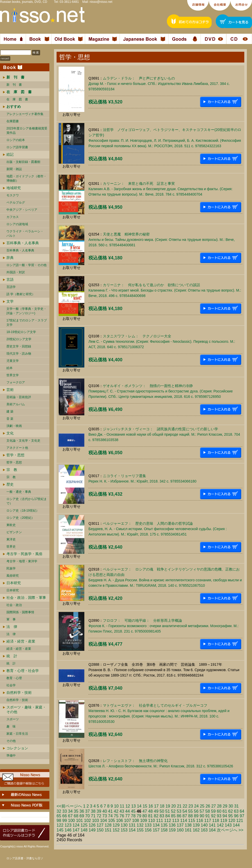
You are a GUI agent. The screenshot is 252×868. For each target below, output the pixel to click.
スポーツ (13, 719)
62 (231, 811)
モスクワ (13, 195)
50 (162, 811)
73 (105, 816)
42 (116, 811)
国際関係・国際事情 (20, 612)
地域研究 (14, 188)
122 (60, 825)
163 (204, 830)
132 (140, 825)
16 (151, 806)
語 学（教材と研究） (21, 294)
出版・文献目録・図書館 (23, 162)
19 (168, 806)
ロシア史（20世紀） (20, 518)
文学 (10, 301)
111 (160, 821)
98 (59, 821)
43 (122, 811)
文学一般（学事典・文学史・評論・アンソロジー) (26, 311)
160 (180, 830)
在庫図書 (13, 121)
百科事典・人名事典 (23, 243)
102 (88, 821)
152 (116, 830)
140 (204, 825)
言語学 (11, 287)
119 (224, 821)
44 (128, 811)
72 (99, 816)
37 (87, 811)
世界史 (11, 547)
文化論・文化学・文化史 (23, 441)
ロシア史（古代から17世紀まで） (27, 501)
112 (168, 821)
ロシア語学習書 (17, 147)
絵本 (10, 368)
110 (152, 821)
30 (231, 806)
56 (196, 811)
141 (212, 825)
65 (59, 816)
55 (191, 811)
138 (188, 825)
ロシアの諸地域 (17, 224)
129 (116, 825)
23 (191, 806)
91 (208, 816)
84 (168, 816)
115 (192, 821)
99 (65, 821)
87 (185, 816)
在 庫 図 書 (17, 99)
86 (179, 816)
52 (173, 811)
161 (188, 830)
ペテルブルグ (16, 203)
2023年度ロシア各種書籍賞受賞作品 (27, 131)
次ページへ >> (230, 830)
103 (96, 821)
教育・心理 (14, 678)
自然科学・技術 (19, 692)
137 (180, 825)
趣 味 (11, 726)
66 (65, 816)
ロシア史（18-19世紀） (23, 511)
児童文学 (13, 361)
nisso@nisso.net (101, 2)
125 (84, 825)
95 (231, 816)
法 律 (12, 627)
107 (128, 821)
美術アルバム (16, 404)
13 (133, 806)
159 (172, 830)
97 (242, 816)
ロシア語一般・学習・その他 (26, 265)
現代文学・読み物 (19, 354)
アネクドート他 (17, 448)
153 (124, 830)
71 (93, 816)
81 (150, 816)
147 (76, 830)
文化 (10, 433)
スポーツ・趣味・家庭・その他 (26, 709)
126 (92, 825)
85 (173, 816)
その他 (11, 741)
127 (100, 825)
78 (133, 816)
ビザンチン (14, 532)
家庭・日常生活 (17, 734)
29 (225, 806)
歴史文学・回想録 (19, 346)
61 (225, 811)
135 (164, 825)
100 (72, 821)
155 (140, 830)
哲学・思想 (15, 455)
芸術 (10, 390)
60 (219, 811)
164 (212, 830)
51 (168, 811)
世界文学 (13, 375)
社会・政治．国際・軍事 (26, 598)
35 (76, 811)
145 (60, 830)
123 (68, 825)
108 (136, 821)
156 (148, 830)
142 (220, 825)
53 (179, 811)
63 (236, 811)
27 (214, 806)
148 (84, 830)
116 (200, 821)
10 (116, 806)
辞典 (10, 258)
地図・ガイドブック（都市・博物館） (26, 178)
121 (240, 821)
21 (179, 806)
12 (128, 806)
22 (185, 806)
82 (156, 816)
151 (108, 830)
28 (219, 806)
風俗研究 (13, 576)
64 (242, 811)
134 (156, 825)
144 (236, 825)
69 (82, 816)
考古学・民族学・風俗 (24, 554)
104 (103, 821)
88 (191, 816)
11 (122, 806)
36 (82, 811)
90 (202, 816)
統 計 (12, 656)
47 (145, 811)
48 (150, 811)
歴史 (10, 484)
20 (174, 806)
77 (128, 816)
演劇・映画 (14, 426)
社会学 (11, 685)
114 (184, 821)
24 (196, 806)
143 (228, 825)
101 (80, 821)
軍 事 (11, 619)
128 (108, 825)
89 (196, 816)
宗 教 (12, 470)
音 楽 (10, 419)
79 (139, 816)
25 (202, 806)
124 (76, 825)
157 (156, 830)
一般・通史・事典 (19, 492)
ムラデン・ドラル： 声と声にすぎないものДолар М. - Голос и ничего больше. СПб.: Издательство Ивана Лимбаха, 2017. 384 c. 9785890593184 (159, 84)
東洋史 (11, 539)
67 (70, 816)
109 (144, 821)
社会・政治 (14, 605)
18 (162, 806)
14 (139, 806)
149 (92, 830)
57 (202, 811)
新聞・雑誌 (14, 169)
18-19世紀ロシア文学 (21, 332)
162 (196, 830)
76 (122, 816)
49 (156, 811)
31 (237, 806)
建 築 (10, 411)
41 (110, 811)
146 (68, 830)
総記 (10, 154)
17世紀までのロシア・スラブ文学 (27, 323)
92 (213, 816)
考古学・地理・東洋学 (22, 561)
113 (176, 821)
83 (162, 816)
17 (156, 806)
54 (185, 811)
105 (111, 821)
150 (100, 830)
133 (148, 825)
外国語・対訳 (16, 272)
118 (216, 821)
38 (93, 811)
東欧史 (11, 525)
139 (196, 825)
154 (132, 830)
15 (145, 806)
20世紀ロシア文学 (19, 339)
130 (124, 825)
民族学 (11, 568)
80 (145, 816)
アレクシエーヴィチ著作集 (25, 114)
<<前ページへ (69, 806)
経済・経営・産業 (21, 641)
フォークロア (16, 382)
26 (208, 806)
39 (99, 811)
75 (116, 816)
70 (87, 816)
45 (133, 811)
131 (132, 825)
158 (164, 830)
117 (208, 821)
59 (213, 811)
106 (119, 821)
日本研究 (14, 583)
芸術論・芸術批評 (19, 397)
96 (236, 816)
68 (76, 816)
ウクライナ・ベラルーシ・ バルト (25, 234)
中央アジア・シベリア (22, 210)
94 (225, 816)
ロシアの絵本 (16, 140)
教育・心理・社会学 (23, 671)
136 (172, 825)
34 (70, 811)
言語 (10, 279)
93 (219, 816)
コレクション (17, 748)
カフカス (13, 217)
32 (59, 811)
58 (208, 811)
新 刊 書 (14, 85)
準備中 (11, 756)
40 (105, 811)
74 (110, 816)
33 (65, 811)
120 (232, 821)
